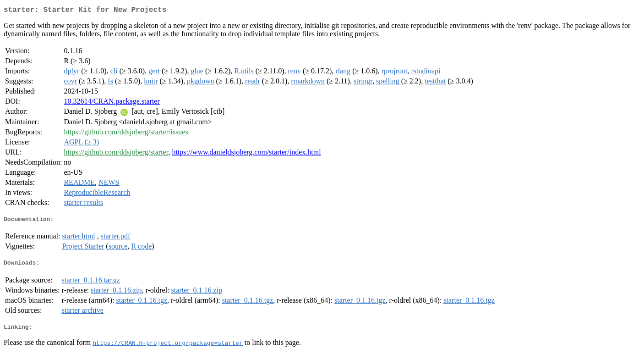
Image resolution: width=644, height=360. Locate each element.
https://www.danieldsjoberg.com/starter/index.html (246, 154)
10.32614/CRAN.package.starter (112, 103)
